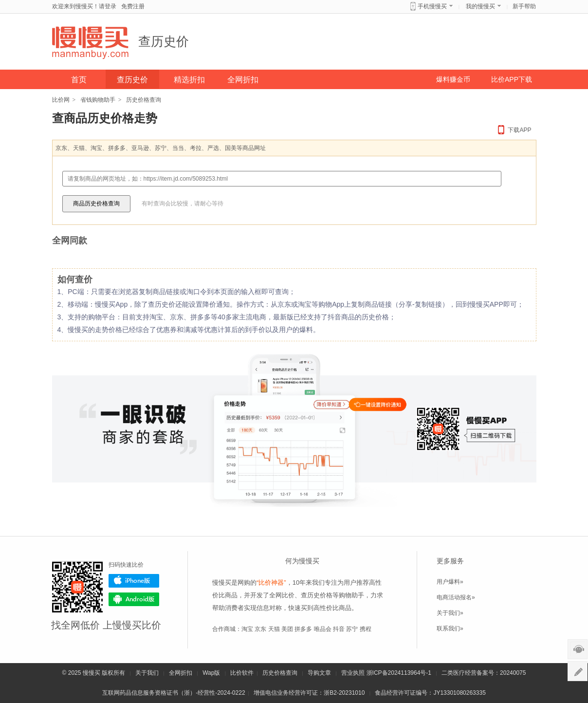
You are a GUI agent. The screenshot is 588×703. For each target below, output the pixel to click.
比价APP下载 (512, 79)
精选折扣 (189, 80)
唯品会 (323, 629)
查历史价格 (317, 595)
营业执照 (353, 673)
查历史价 (164, 41)
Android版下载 (134, 599)
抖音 (339, 629)
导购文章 (319, 673)
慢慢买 (92, 673)
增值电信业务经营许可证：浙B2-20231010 (309, 693)
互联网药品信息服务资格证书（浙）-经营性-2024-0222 (174, 693)
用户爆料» (450, 582)
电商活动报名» (456, 597)
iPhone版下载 (134, 581)
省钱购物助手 (98, 100)
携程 (366, 629)
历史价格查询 (280, 673)
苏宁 (352, 629)
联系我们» (450, 629)
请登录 (108, 6)
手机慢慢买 (432, 6)
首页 (79, 80)
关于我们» (450, 613)
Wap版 (211, 673)
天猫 (274, 629)
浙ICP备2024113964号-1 (399, 673)
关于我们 (147, 673)
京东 (260, 629)
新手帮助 (524, 6)
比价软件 (242, 673)
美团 (287, 629)
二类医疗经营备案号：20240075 (484, 673)
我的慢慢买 (480, 6)
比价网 (61, 100)
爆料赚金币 (453, 79)
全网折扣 (243, 80)
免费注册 (133, 6)
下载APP (519, 130)
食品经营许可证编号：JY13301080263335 (430, 693)
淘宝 (247, 629)
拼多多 (303, 629)
